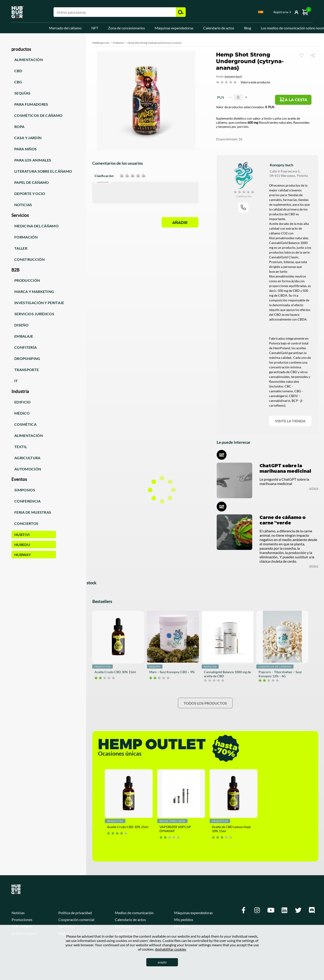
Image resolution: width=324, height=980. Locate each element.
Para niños (26, 149)
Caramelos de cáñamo (275, 667)
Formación (26, 237)
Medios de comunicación (134, 913)
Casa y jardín (28, 138)
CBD (18, 71)
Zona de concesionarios (126, 28)
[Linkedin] (285, 910)
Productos (118, 43)
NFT (95, 28)
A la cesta (296, 100)
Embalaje (24, 336)
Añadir (180, 223)
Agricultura (27, 458)
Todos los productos (205, 703)
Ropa (19, 127)
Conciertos (26, 523)
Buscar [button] (181, 12)
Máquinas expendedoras (174, 28)
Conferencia (28, 501)
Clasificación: (104, 176)
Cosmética (25, 424)
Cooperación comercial (76, 920)
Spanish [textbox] (261, 12)
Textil (21, 447)
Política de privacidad (75, 913)
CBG (18, 82)
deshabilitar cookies (171, 949)
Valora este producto (255, 82)
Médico (22, 413)
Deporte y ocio (30, 194)
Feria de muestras (33, 512)
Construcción (30, 259)
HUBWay (23, 555)
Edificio (23, 402)
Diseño (21, 325)
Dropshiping (27, 358)
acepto (162, 962)
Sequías (22, 93)
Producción (27, 280)
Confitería (26, 347)
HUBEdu (22, 545)
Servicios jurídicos (34, 314)
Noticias (23, 205)
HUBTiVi (22, 535)
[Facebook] (244, 910)
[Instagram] (257, 910)
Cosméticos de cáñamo (38, 115)
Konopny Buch (233, 76)
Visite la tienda (290, 421)
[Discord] (312, 910)
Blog (248, 28)
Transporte (27, 370)
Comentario (103, 182)
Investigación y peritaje (39, 303)
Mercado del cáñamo (65, 28)
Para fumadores (31, 104)
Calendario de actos (219, 28)
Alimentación (29, 60)
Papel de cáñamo (32, 182)
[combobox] (261, 13)
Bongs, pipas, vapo (172, 821)
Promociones (22, 920)
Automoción (28, 469)
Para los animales (33, 160)
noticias (210, 667)
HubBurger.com (101, 43)
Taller (21, 248)
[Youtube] (271, 910)
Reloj (302, 55)
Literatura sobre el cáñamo (43, 171)
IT (16, 381)
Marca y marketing (34, 291)
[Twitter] (298, 910)
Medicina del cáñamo (36, 226)
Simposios (25, 490)
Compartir (315, 55)
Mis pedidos (184, 920)
